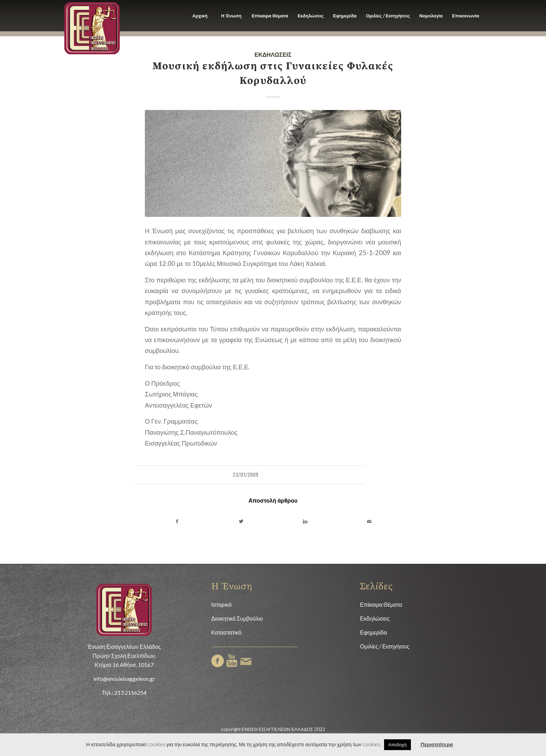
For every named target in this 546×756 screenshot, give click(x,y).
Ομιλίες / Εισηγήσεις (385, 646)
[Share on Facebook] (177, 521)
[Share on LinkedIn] (305, 521)
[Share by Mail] (369, 521)
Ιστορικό (222, 604)
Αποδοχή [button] (397, 745)
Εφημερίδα (373, 632)
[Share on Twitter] (241, 521)
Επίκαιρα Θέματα (381, 604)
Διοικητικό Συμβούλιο (237, 618)
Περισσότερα (437, 744)
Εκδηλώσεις (273, 54)
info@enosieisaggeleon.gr (124, 679)
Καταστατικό (227, 632)
